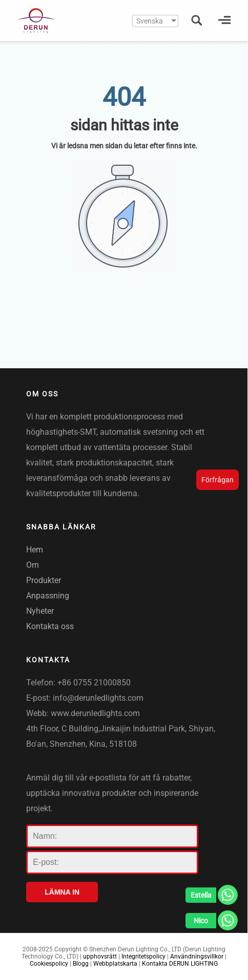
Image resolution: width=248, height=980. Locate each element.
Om (33, 565)
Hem (35, 550)
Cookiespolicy (49, 964)
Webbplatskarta (115, 964)
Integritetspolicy (143, 956)
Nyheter (40, 611)
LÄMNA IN (62, 892)
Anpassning (48, 596)
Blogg (81, 964)
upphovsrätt (100, 956)
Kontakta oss (50, 626)
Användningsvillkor (197, 956)
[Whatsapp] (212, 898)
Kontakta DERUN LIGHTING (180, 964)
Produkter (44, 580)
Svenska (150, 21)
